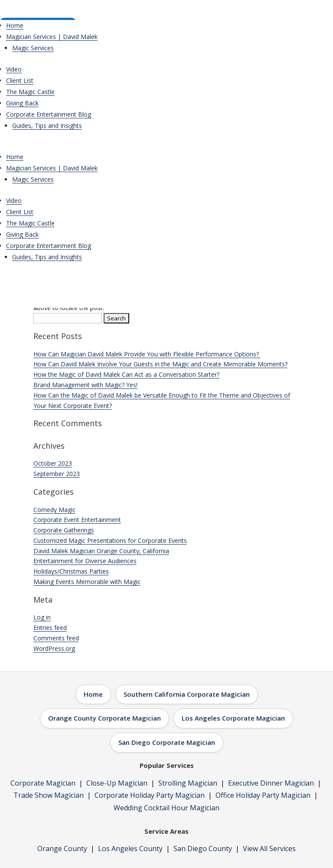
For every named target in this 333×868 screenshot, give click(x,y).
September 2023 (57, 474)
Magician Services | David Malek (52, 37)
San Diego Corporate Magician (167, 742)
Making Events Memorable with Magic (87, 582)
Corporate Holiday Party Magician (150, 795)
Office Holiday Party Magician (263, 795)
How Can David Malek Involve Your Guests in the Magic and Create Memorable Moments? (160, 364)
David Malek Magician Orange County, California (101, 551)
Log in (42, 617)
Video (14, 69)
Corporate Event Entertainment (77, 520)
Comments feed (56, 638)
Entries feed (50, 628)
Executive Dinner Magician (271, 783)
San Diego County (203, 848)
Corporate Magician (43, 783)
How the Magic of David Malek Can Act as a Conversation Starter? (126, 374)
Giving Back (22, 103)
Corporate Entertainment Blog (49, 114)
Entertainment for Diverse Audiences (85, 561)
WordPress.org (54, 648)
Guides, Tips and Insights (47, 126)
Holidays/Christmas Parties (71, 571)
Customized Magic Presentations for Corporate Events (110, 540)
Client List (20, 80)
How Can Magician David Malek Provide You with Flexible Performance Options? (147, 354)
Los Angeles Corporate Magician (233, 718)
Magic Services (33, 48)
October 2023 (53, 463)
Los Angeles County (130, 848)
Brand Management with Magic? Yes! (85, 385)
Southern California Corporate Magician (187, 694)
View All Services (269, 848)
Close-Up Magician (117, 783)
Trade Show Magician (49, 795)
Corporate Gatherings (64, 530)
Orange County (62, 848)
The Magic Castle (30, 92)
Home (15, 25)
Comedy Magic (54, 510)
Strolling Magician (188, 783)
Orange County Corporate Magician (104, 718)
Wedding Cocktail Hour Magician (166, 808)
